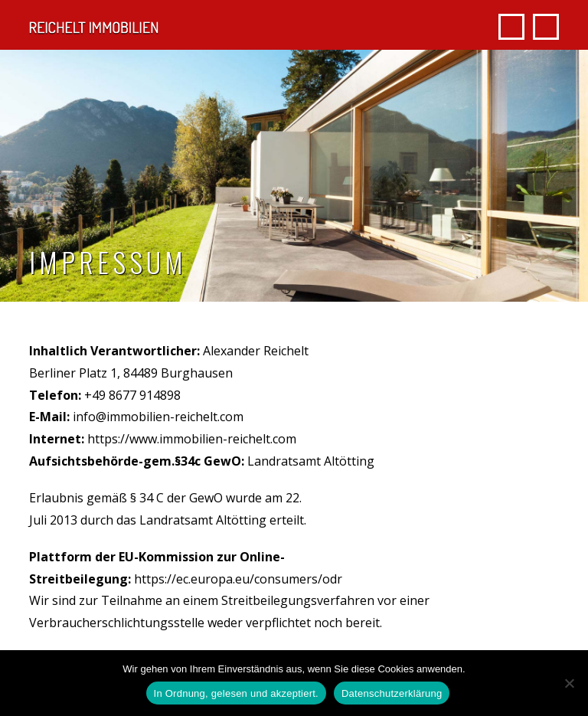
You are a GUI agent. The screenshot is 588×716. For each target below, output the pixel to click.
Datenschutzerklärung (392, 693)
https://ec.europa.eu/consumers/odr (238, 579)
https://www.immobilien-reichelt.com (192, 439)
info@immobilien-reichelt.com (158, 417)
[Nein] (569, 683)
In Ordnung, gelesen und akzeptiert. (236, 693)
